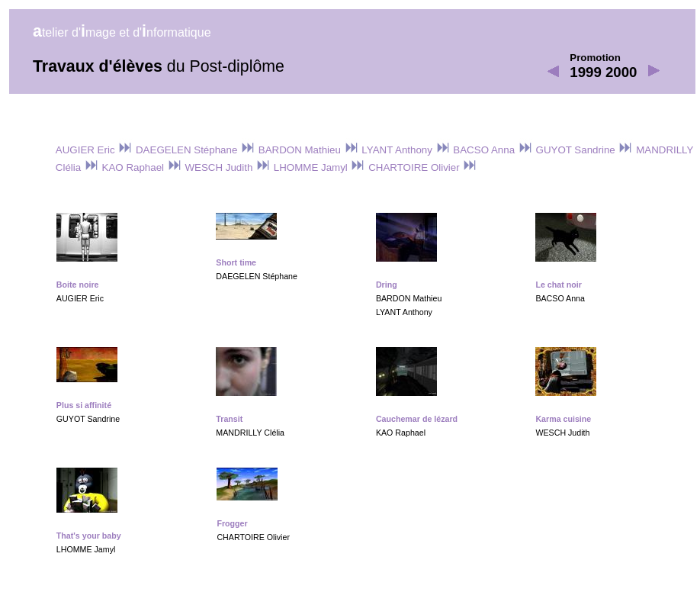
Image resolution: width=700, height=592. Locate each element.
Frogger (232, 523)
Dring (387, 285)
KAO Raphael (141, 167)
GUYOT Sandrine (583, 150)
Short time (236, 262)
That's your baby (89, 536)
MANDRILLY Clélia (250, 433)
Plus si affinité (84, 405)
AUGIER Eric (94, 150)
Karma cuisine (563, 419)
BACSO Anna (492, 150)
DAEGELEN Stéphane (194, 150)
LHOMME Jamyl (318, 167)
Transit (229, 419)
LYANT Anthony (405, 150)
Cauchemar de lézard (417, 419)
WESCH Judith (226, 167)
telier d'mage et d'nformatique (122, 32)
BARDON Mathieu (307, 150)
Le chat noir (558, 285)
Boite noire (78, 285)
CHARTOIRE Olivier (421, 167)
